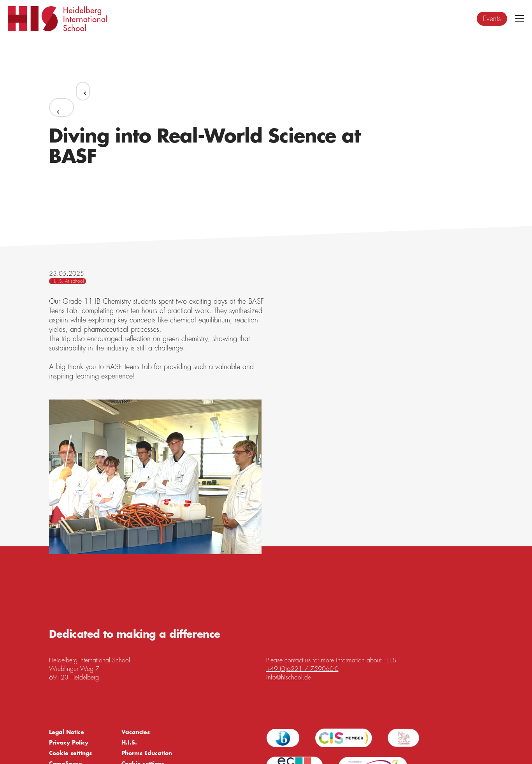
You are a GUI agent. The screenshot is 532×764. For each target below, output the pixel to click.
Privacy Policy (69, 743)
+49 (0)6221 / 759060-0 (302, 669)
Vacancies (136, 732)
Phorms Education (147, 753)
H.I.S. (129, 743)
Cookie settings (70, 753)
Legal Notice (67, 732)
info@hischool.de (289, 678)
